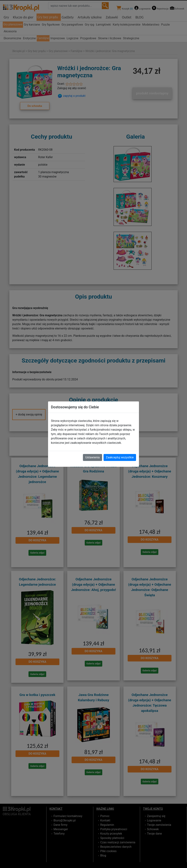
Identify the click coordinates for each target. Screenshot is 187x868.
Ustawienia (92, 457)
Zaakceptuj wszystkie (120, 457)
